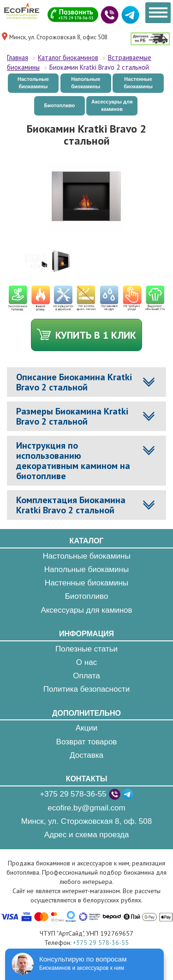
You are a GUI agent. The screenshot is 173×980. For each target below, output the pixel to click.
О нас (86, 662)
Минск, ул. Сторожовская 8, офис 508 (58, 37)
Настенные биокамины (138, 83)
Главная (18, 58)
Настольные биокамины (33, 83)
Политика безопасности (86, 689)
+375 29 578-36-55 (73, 794)
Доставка (86, 755)
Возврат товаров (87, 742)
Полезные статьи (86, 649)
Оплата (86, 676)
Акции (87, 728)
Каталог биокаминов (68, 58)
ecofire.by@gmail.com (86, 808)
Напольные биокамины (86, 83)
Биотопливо (59, 105)
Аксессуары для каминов (112, 105)
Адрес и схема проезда (87, 835)
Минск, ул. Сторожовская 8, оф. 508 (86, 821)
